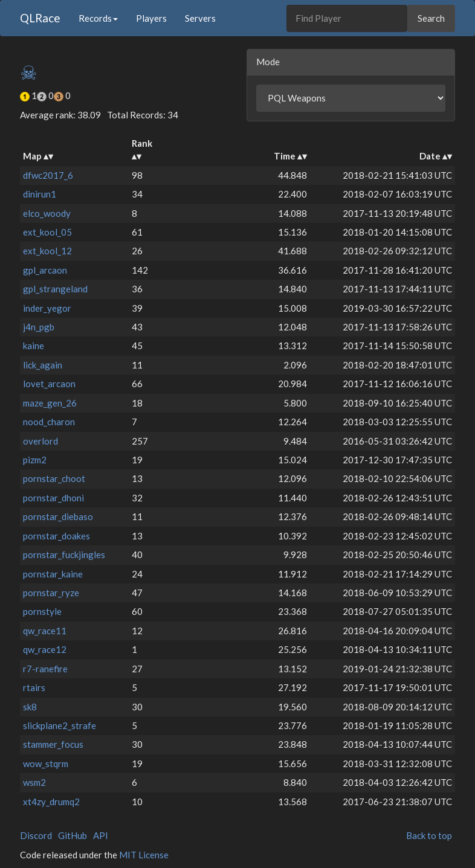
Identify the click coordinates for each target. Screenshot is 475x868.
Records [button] (98, 18)
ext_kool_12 (47, 251)
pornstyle (42, 611)
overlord (40, 441)
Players (151, 18)
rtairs (34, 687)
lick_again (43, 365)
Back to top (429, 835)
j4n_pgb (39, 327)
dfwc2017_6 (48, 175)
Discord (36, 835)
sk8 (30, 707)
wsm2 (34, 782)
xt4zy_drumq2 (51, 802)
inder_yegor (47, 308)
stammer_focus (53, 744)
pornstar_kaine (53, 574)
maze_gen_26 (50, 403)
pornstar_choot (54, 478)
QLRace (40, 18)
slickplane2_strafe (60, 725)
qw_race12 (45, 649)
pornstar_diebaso (58, 516)
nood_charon (49, 422)
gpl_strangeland (55, 289)
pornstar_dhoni (53, 498)
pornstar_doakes (57, 536)
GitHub (73, 835)
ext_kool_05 (47, 232)
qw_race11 (45, 631)
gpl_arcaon (45, 270)
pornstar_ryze (51, 593)
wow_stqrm (46, 764)
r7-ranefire (45, 669)
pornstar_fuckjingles (64, 555)
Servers (200, 18)
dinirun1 (40, 194)
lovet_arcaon (49, 384)
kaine (34, 346)
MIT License (144, 855)
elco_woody (47, 213)
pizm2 (35, 460)
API (101, 835)
